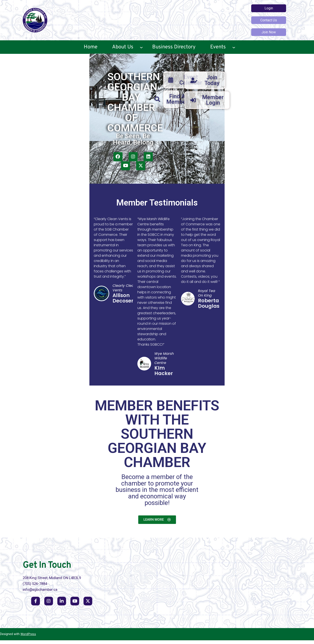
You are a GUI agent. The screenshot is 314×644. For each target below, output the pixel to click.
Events (218, 47)
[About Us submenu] (141, 47)
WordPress (28, 638)
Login (269, 8)
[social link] (36, 605)
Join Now (269, 32)
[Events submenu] (234, 47)
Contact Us (269, 20)
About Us (123, 47)
